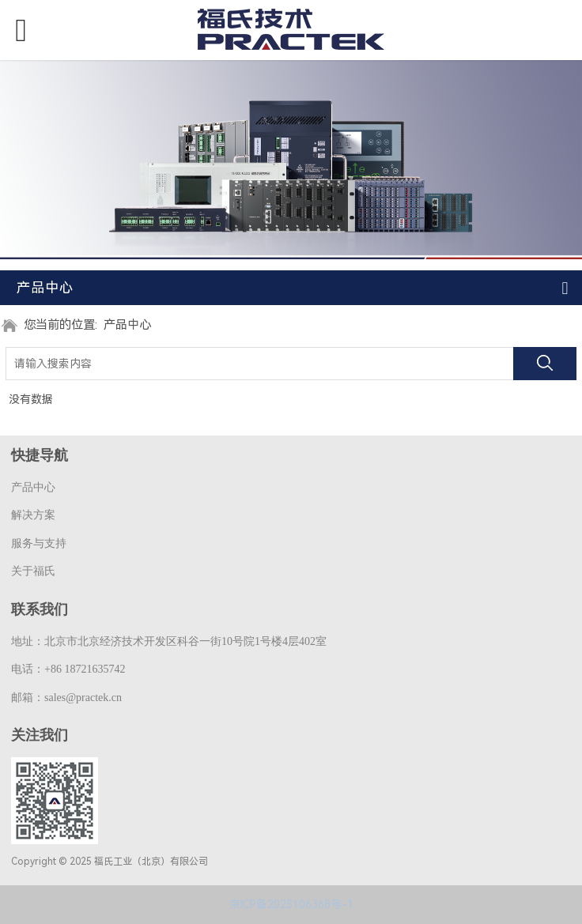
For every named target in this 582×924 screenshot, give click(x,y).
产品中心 (127, 325)
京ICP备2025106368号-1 (291, 904)
